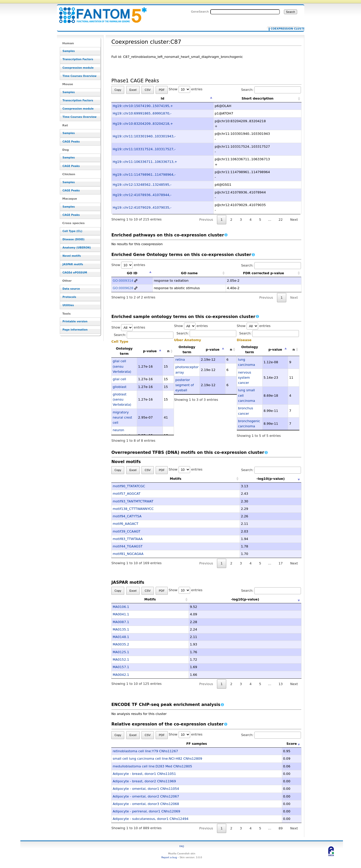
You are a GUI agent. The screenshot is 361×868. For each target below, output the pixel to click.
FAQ (182, 846)
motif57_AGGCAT (127, 494)
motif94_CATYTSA (127, 516)
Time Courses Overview (80, 76)
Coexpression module (78, 68)
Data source (71, 289)
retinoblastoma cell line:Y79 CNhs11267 (145, 751)
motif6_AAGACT (125, 524)
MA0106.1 (121, 607)
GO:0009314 (123, 281)
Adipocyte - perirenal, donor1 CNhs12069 (146, 811)
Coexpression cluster (284, 29)
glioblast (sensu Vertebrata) (122, 400)
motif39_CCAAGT (127, 531)
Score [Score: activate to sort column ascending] (292, 744)
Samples (69, 51)
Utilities (68, 305)
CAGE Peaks (71, 142)
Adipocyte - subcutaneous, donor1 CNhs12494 (150, 819)
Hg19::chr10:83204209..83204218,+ (143, 124)
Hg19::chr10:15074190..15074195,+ (143, 106)
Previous (206, 220)
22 (281, 220)
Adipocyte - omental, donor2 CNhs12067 (146, 796)
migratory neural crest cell (122, 418)
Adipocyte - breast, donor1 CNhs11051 (144, 774)
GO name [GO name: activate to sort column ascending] (189, 273)
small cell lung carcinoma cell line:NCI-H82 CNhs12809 (157, 759)
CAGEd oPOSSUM (75, 273)
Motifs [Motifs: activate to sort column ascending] (150, 479)
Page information (75, 330)
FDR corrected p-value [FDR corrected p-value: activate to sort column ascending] (263, 273)
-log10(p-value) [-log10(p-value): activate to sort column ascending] (245, 479)
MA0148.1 (121, 637)
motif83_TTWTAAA (128, 539)
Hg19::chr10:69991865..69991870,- (142, 113)
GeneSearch (200, 12)
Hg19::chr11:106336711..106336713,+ (145, 162)
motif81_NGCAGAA (128, 554)
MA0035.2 (121, 644)
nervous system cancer (245, 378)
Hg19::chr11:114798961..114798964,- (144, 175)
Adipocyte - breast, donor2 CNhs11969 (144, 781)
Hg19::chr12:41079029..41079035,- (142, 207)
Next (294, 220)
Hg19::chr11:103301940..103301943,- (144, 136)
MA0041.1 (121, 614)
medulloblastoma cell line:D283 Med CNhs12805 (152, 766)
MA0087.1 (121, 622)
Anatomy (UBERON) (77, 248)
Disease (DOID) (74, 239)
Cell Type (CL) (73, 231)
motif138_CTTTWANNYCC (133, 509)
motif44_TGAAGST (128, 546)
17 (281, 563)
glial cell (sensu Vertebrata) (122, 366)
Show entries (186, 89)
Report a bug (169, 857)
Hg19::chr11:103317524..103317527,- (144, 149)
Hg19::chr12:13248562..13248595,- (142, 185)
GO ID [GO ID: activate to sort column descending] (132, 273)
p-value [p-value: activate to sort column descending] (150, 351)
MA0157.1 (121, 667)
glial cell (119, 379)
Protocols (69, 297)
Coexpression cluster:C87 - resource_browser (100, 12)
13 (281, 684)
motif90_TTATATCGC (129, 486)
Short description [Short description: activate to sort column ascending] (257, 98)
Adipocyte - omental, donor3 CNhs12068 (146, 804)
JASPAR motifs (73, 264)
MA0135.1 (121, 629)
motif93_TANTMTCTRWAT (133, 501)
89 (281, 828)
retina (180, 360)
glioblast (120, 387)
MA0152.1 (121, 659)
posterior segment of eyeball (184, 385)
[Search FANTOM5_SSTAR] (245, 12)
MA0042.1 (121, 675)
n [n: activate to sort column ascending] (168, 351)
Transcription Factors (78, 59)
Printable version (75, 321)
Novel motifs (72, 256)
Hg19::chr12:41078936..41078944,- (142, 195)
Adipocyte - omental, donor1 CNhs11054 (146, 789)
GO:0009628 (123, 288)
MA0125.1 (121, 652)
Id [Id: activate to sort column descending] (163, 98)
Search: (271, 90)
